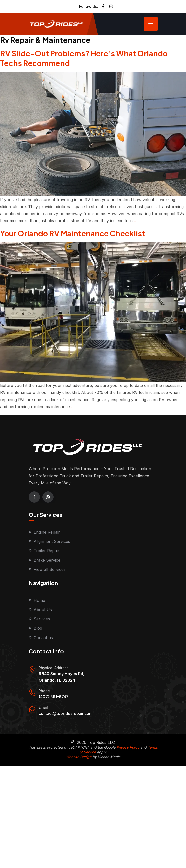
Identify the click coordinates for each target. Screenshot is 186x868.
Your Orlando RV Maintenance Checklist (73, 233)
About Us (43, 610)
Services (42, 619)
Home (39, 600)
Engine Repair (47, 532)
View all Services (50, 569)
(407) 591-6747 (54, 697)
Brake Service (47, 560)
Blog (38, 628)
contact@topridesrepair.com (66, 713)
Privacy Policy (128, 747)
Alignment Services (52, 541)
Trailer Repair (46, 551)
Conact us (43, 638)
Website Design (79, 757)
